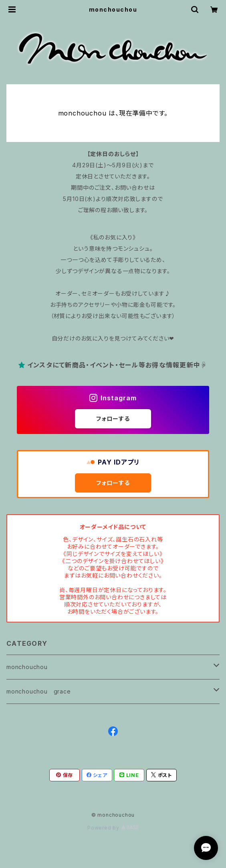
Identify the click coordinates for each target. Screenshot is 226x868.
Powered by (113, 828)
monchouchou (27, 667)
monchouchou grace (39, 691)
